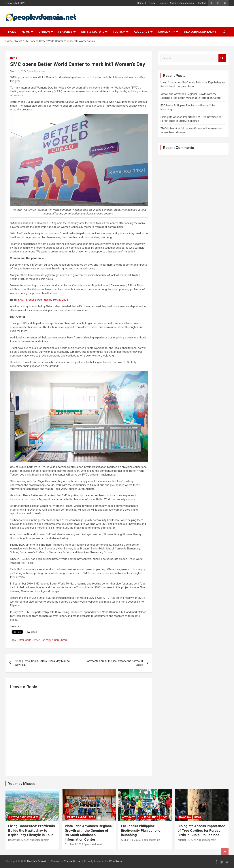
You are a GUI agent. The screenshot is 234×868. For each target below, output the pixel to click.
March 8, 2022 (18, 71)
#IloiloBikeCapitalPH (200, 32)
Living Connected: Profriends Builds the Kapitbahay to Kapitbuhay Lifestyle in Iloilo (32, 830)
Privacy (151, 3)
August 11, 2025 (187, 840)
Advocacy (142, 32)
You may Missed (22, 784)
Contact (202, 3)
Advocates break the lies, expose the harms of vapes (115, 663)
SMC (64, 640)
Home (140, 3)
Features (65, 32)
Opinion (44, 32)
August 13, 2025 (130, 840)
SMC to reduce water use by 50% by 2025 (43, 300)
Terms (162, 3)
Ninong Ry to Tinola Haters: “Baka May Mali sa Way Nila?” (42, 663)
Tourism (119, 32)
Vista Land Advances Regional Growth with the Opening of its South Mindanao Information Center (89, 833)
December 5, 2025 (19, 840)
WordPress (116, 861)
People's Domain (37, 861)
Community (166, 32)
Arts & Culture (93, 32)
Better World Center (28, 640)
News (26, 32)
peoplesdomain (37, 71)
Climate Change (148, 817)
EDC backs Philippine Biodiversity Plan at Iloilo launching (141, 830)
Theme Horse (72, 861)
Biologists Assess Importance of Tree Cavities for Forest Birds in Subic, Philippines (201, 830)
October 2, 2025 (74, 844)
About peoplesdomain (182, 3)
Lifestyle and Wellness (24, 817)
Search (222, 58)
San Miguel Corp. (50, 640)
